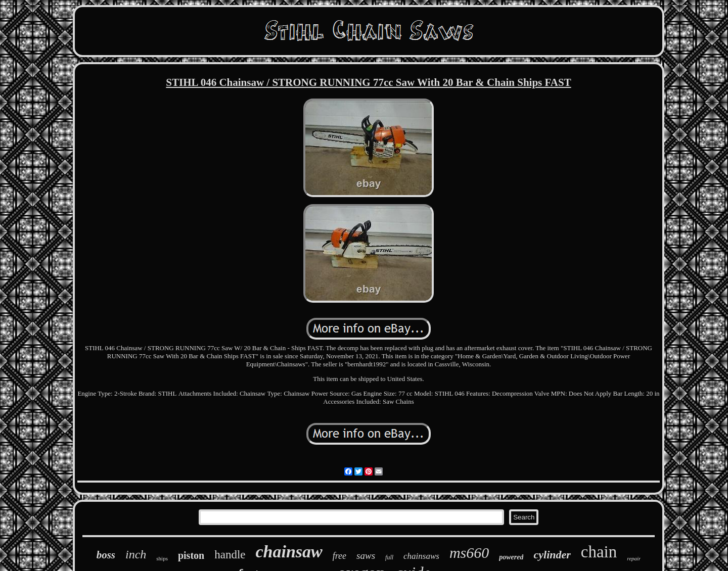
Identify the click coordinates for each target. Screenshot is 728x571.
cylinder (552, 555)
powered (511, 557)
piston (191, 555)
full (389, 557)
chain (599, 552)
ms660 (469, 553)
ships (162, 558)
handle (230, 555)
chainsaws (421, 556)
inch (136, 554)
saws (366, 556)
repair (634, 558)
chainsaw (289, 552)
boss (106, 555)
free (339, 556)
